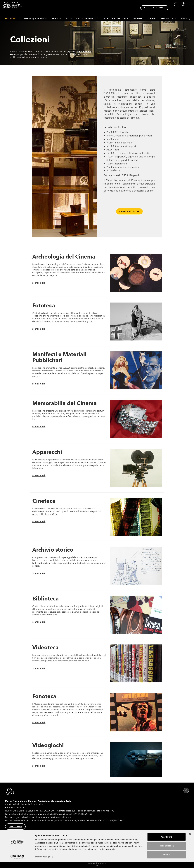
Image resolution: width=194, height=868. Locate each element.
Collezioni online (129, 211)
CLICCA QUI (48, 811)
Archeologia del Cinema (36, 19)
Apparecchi (138, 19)
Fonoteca (44, 696)
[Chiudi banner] (190, 840)
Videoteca (45, 647)
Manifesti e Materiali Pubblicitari (82, 19)
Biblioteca (46, 599)
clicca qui (70, 811)
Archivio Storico (169, 19)
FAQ (112, 811)
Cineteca (152, 19)
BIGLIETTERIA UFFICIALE (145, 8)
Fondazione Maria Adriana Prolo (55, 801)
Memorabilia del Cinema (116, 19)
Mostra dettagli (43, 863)
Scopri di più (39, 283)
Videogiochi (48, 745)
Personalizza (167, 852)
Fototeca (56, 19)
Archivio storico (53, 550)
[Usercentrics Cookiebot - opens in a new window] (17, 863)
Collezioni (11, 19)
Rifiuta (167, 861)
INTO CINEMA (15, 826)
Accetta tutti (167, 843)
